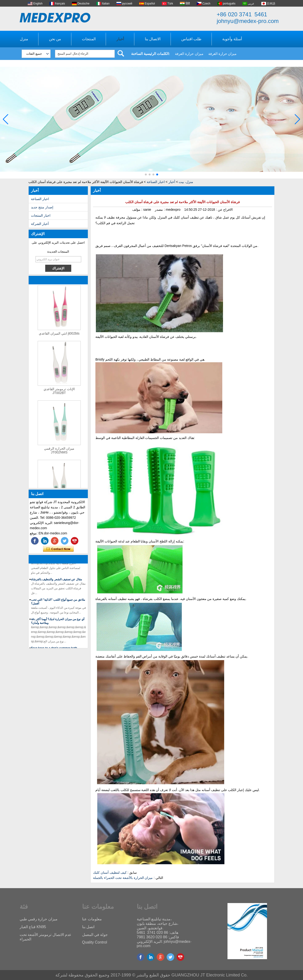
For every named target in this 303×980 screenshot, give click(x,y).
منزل (24, 39)
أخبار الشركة (40, 224)
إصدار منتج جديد (42, 207)
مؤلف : (138, 210)
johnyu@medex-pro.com (248, 21)
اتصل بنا (88, 927)
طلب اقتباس (191, 39)
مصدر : (160, 210)
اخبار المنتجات (41, 215)
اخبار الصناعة (156, 182)
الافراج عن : (224, 210)
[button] (146, 175)
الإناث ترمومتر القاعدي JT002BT (59, 393)
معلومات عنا (92, 919)
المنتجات (89, 39)
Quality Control (95, 942)
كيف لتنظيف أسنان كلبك (110, 873)
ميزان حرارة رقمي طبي (39, 919)
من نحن (55, 39)
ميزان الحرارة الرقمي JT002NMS (59, 452)
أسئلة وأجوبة (232, 39)
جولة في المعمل (95, 935)
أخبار (120, 39)
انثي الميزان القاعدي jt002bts (59, 335)
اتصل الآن (58, 549)
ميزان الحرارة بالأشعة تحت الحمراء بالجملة (123, 878)
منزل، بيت (186, 182)
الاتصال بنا (153, 39)
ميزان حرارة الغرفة (189, 54)
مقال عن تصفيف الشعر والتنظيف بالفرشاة (56, 581)
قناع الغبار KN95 (33, 927)
